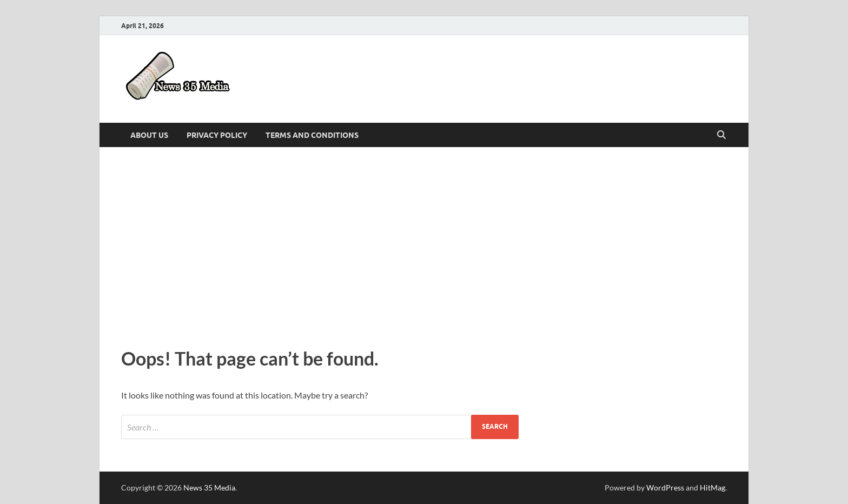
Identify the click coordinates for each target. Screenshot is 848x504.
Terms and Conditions (312, 135)
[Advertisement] (424, 244)
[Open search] (721, 135)
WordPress (665, 488)
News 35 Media (209, 488)
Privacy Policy (217, 135)
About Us (149, 135)
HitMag (713, 488)
